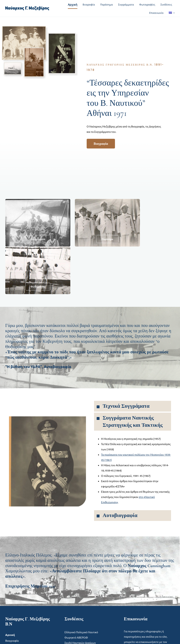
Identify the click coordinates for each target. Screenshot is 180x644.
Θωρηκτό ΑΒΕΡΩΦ (76, 637)
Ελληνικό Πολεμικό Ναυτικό (81, 632)
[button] (133, 406)
